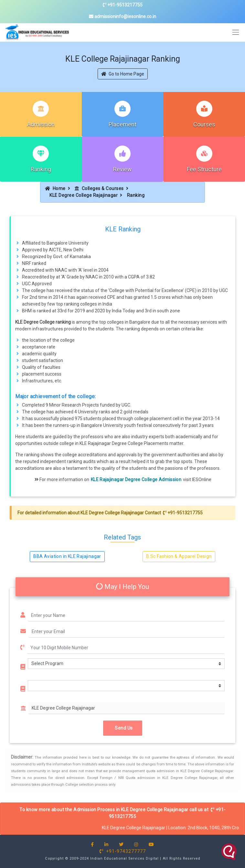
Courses (204, 124)
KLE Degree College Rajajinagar (84, 195)
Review (122, 169)
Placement (122, 124)
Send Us (123, 728)
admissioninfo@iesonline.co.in (122, 16)
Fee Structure (204, 169)
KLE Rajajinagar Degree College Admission (136, 479)
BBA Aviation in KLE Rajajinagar (67, 556)
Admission (41, 124)
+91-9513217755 (123, 5)
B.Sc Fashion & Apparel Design (179, 556)
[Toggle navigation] (236, 32)
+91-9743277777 (123, 851)
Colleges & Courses (99, 188)
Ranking (41, 169)
